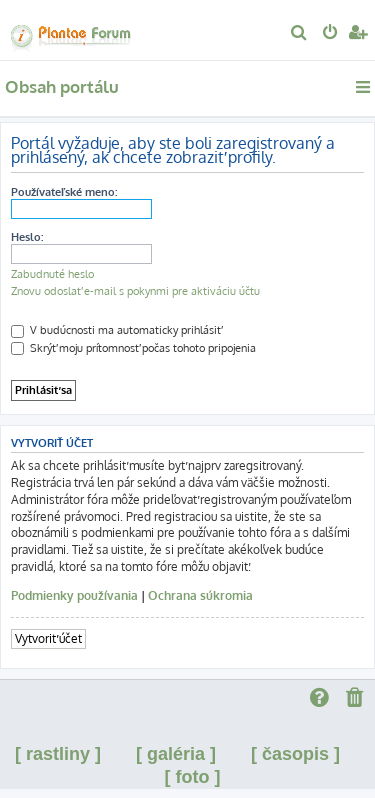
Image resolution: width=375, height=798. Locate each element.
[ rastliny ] (58, 754)
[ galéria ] (176, 754)
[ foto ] (193, 777)
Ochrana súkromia (200, 595)
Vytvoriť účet (48, 638)
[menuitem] (299, 34)
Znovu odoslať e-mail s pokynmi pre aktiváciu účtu (135, 291)
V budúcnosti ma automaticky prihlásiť (116, 330)
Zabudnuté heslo (52, 274)
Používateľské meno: (64, 192)
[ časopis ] (295, 754)
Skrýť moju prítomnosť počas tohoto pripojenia (133, 348)
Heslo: (27, 237)
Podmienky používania (74, 595)
